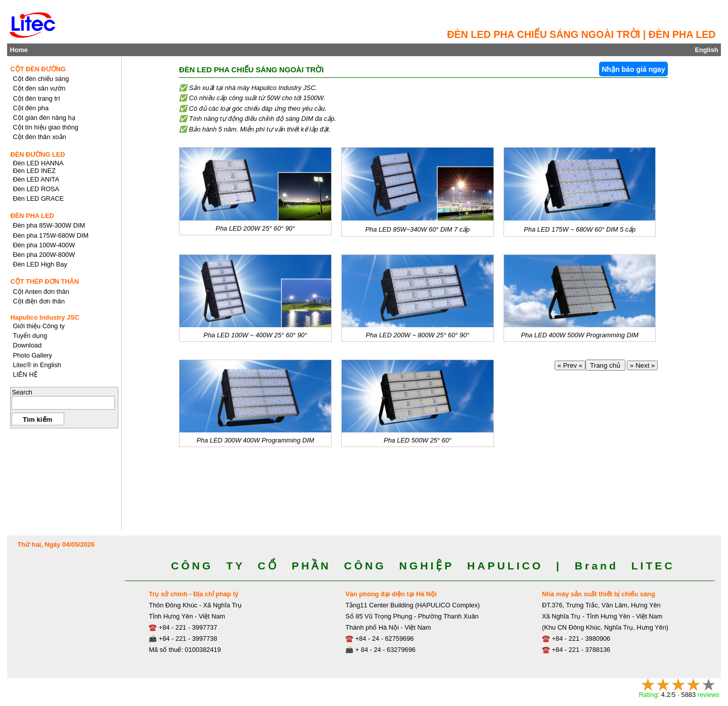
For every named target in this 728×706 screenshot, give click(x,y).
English (706, 50)
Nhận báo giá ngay (633, 69)
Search (22, 392)
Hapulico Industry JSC (45, 317)
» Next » (642, 365)
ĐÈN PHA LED (32, 216)
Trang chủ (605, 365)
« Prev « (570, 365)
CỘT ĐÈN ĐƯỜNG (38, 69)
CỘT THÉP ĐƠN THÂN (44, 281)
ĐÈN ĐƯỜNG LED (37, 155)
